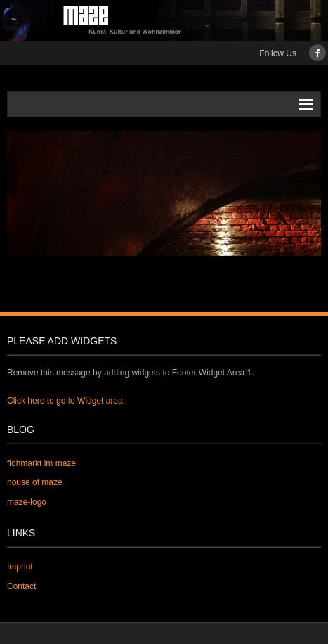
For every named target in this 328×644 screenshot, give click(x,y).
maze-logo (27, 502)
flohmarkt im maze (41, 463)
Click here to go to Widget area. (66, 401)
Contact (21, 586)
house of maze (35, 482)
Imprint (20, 567)
